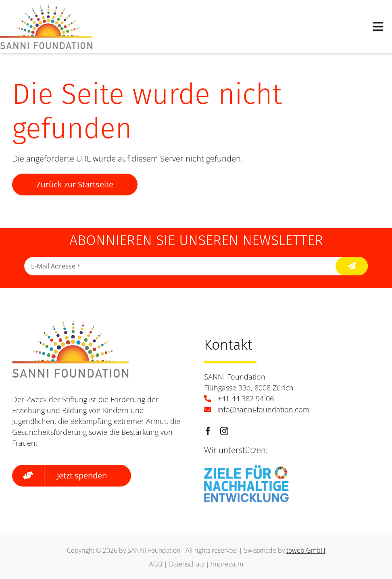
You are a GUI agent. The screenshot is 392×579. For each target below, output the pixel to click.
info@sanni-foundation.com (263, 409)
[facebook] (208, 431)
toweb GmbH (306, 550)
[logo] (46, 8)
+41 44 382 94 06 (246, 399)
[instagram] (224, 431)
